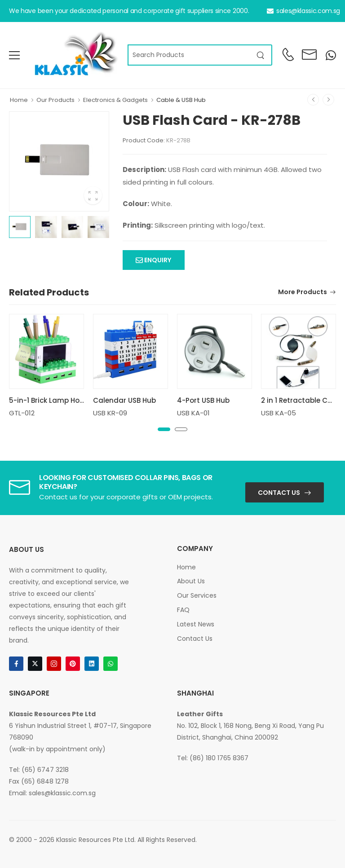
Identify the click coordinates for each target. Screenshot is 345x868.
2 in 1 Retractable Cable (302, 400)
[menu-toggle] (14, 55)
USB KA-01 (193, 413)
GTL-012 (22, 413)
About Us (191, 581)
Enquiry (157, 260)
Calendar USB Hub (124, 400)
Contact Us (279, 493)
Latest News (196, 624)
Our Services (197, 595)
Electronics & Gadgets (115, 100)
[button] (164, 429)
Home (19, 100)
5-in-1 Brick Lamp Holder (51, 400)
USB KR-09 (110, 413)
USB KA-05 (279, 413)
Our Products (55, 100)
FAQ (183, 610)
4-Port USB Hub (203, 400)
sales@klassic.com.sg (303, 11)
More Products (303, 293)
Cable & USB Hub (181, 100)
